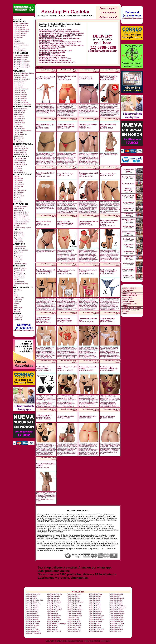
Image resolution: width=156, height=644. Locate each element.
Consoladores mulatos (21, 59)
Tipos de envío (108, 13)
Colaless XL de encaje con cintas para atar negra (109, 77)
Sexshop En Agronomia (33, 621)
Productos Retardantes (21, 284)
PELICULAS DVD (127, 300)
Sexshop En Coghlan (95, 604)
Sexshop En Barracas (32, 618)
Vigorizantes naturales (21, 264)
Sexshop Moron (44, 49)
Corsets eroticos (19, 120)
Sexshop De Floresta (116, 627)
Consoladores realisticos (21, 63)
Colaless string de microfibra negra (42, 368)
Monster (16, 69)
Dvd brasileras (18, 180)
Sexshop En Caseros (32, 610)
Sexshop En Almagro (74, 620)
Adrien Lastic (18, 290)
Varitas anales (18, 240)
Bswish (16, 296)
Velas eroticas (18, 260)
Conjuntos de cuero (20, 160)
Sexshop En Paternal (53, 621)
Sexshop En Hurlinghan (96, 594)
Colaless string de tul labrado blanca (107, 319)
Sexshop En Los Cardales (118, 608)
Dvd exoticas (18, 182)
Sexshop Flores (44, 42)
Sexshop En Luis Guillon (75, 610)
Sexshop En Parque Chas (96, 620)
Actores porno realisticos (21, 55)
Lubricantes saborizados (21, 45)
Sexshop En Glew (73, 596)
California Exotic (19, 298)
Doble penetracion (19, 276)
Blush (16, 294)
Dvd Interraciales (19, 192)
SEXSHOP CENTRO (128, 302)
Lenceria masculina (20, 152)
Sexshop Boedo (44, 40)
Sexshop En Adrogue (74, 621)
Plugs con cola (18, 242)
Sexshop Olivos (44, 54)
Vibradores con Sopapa (21, 102)
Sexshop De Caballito (116, 629)
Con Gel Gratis (18, 316)
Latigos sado (18, 166)
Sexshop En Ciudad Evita (117, 606)
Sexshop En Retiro (52, 625)
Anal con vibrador (19, 234)
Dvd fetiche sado (19, 184)
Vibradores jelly (19, 85)
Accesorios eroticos (20, 246)
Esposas (17, 254)
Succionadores (18, 210)
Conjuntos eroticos (20, 118)
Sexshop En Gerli (115, 596)
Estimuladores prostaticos (22, 222)
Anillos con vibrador (20, 77)
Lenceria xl (17, 124)
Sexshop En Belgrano (116, 616)
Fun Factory (18, 311)
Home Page (39, 68)
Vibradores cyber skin (20, 81)
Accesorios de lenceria (21, 109)
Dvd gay (16, 188)
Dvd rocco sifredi (19, 196)
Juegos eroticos (19, 256)
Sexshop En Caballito (116, 610)
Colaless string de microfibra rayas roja (65, 319)
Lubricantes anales (20, 27)
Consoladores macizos (21, 57)
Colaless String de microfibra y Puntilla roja (109, 368)
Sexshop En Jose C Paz (33, 594)
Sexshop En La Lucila (116, 594)
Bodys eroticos (18, 115)
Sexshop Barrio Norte (46, 33)
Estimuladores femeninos (22, 218)
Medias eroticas (19, 126)
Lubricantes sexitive (20, 49)
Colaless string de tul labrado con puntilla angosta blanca (43, 319)
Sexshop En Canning (95, 610)
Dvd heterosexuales (20, 190)
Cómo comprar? (108, 8)
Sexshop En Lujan (52, 612)
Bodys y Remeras (19, 146)
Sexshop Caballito (45, 38)
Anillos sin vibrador (20, 270)
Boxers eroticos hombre (21, 148)
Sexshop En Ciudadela (75, 606)
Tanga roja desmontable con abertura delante (89, 222)
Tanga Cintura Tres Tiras (66, 416)
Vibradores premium (20, 93)
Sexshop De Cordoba (74, 629)
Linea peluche (18, 170)
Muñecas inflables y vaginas (22, 228)
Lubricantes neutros (20, 35)
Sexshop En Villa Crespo (96, 629)
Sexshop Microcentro (46, 35)
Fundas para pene (19, 278)
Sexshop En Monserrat (75, 614)
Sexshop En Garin (31, 598)
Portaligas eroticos (20, 128)
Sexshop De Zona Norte (117, 623)
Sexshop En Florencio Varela (34, 600)
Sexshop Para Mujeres (128, 257)
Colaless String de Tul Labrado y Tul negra (44, 416)
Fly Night (17, 39)
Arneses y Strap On (20, 274)
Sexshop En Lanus (73, 604)
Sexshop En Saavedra (116, 625)
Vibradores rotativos (20, 100)
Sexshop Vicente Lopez (47, 61)
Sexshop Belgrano (45, 30)
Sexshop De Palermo (95, 625)
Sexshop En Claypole (53, 606)
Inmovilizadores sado (20, 164)
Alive (15, 292)
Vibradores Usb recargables (22, 104)
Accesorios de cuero (20, 158)
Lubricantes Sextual (20, 51)
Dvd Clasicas (18, 198)
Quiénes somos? (108, 17)
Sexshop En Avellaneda (117, 618)
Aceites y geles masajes (21, 24)
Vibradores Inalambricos (21, 89)
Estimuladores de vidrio (21, 214)
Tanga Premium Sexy (107, 416)
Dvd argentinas (19, 178)
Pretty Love (17, 302)
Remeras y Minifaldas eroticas (23, 130)
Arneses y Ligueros (20, 111)
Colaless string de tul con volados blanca (66, 271)
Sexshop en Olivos (73, 618)
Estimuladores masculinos (22, 220)
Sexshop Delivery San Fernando (56, 623)
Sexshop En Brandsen (74, 612)
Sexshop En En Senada (54, 602)
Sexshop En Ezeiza (95, 600)
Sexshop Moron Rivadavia (48, 50)
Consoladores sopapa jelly (22, 65)
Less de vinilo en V (85, 77)
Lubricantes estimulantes (21, 31)
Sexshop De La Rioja (95, 627)
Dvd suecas (17, 200)
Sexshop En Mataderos (117, 612)
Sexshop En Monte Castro (97, 616)
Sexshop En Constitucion (33, 604)
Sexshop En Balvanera (54, 618)
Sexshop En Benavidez (54, 616)
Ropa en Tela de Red (20, 134)
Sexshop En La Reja (53, 598)
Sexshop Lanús (44, 52)
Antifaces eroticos (19, 248)
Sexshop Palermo (45, 32)
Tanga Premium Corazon (87, 416)
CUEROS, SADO (127, 298)
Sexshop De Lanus (52, 627)
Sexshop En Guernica (53, 596)
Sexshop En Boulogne (95, 612)
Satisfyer (17, 304)
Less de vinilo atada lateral (45, 77)
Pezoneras (17, 262)
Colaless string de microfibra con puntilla (65, 222)
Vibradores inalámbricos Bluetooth (24, 73)
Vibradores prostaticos (21, 95)
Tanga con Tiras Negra (108, 174)
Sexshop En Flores (94, 598)
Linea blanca (18, 168)
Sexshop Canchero (116, 631)
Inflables (17, 280)
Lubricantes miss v (20, 43)
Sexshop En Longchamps (54, 608)
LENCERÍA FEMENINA (129, 294)
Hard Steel (17, 309)
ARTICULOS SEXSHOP (129, 288)
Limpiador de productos (21, 25)
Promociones (18, 320)
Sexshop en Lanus (94, 602)
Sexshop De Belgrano (74, 631)
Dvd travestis (18, 202)
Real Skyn (17, 41)
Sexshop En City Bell (32, 608)
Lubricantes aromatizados (22, 29)
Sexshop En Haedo (32, 596)
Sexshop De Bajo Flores (96, 631)
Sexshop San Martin (46, 56)
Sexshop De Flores (52, 629)
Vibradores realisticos (20, 97)
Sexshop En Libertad (32, 606)
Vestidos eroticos (19, 142)
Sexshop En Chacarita (74, 608)
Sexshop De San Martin (33, 625)
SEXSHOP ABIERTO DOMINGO (132, 308)
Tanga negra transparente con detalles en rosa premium (109, 222)
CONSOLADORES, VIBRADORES (128, 291)
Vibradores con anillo (20, 268)
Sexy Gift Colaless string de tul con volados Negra (46, 271)
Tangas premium (19, 138)
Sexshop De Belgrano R (33, 631)
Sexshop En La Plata (95, 596)
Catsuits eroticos (19, 117)
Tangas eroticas (19, 136)
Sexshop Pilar (44, 62)
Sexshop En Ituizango (74, 594)
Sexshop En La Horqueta (54, 594)
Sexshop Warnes (45, 57)
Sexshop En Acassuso (95, 621)
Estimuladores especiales (22, 216)
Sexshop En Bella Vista (75, 616)
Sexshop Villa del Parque (48, 37)
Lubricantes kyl (18, 37)
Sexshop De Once (31, 627)
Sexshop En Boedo (31, 614)
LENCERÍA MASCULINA (129, 296)
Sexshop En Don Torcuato (76, 602)
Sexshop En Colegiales (54, 604)
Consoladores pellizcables (22, 61)
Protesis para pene (20, 282)
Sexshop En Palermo (32, 620)
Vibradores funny (19, 83)
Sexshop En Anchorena (54, 620)
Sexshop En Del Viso (116, 602)
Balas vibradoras (19, 208)
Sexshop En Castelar (66, 12)
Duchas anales (18, 232)
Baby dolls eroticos (20, 113)
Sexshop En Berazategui (117, 614)
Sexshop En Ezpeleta (53, 600)
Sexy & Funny (18, 308)
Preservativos (18, 258)
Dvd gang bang (19, 186)
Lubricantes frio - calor (21, 33)
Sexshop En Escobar (116, 600)
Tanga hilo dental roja (65, 174)
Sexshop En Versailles (74, 627)
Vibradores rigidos (19, 91)
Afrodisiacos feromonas (21, 250)
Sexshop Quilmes (45, 47)
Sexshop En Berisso (95, 614)
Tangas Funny (18, 140)
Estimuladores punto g (21, 224)
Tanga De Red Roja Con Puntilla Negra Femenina (66, 125)
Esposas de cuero (19, 162)
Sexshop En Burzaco (32, 612)
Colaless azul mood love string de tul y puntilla (109, 271)
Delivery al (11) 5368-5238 (24, 326)
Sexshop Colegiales (46, 59)
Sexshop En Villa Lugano (33, 633)
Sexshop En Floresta (74, 598)
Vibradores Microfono (20, 99)
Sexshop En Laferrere (32, 602)
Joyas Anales (18, 238)
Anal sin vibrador (19, 236)
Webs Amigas (78, 592)
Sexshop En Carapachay (54, 610)
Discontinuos (18, 318)
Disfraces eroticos (19, 122)
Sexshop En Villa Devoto (54, 631)
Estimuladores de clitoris (21, 212)
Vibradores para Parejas (21, 75)
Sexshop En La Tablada (117, 598)
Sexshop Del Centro (95, 623)
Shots (16, 306)
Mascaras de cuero (20, 172)
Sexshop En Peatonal (116, 621)
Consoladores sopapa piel (22, 67)
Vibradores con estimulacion (22, 79)
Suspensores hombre (20, 154)
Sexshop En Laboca (74, 600)
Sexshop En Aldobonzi (117, 620)
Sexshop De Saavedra (74, 625)
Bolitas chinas (18, 272)
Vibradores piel (18, 87)
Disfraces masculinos (20, 150)
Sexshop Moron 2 (128, 270)
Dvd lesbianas (18, 194)
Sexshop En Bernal (52, 614)
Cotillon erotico (18, 252)
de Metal (17, 226)
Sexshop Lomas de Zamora (48, 45)
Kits (15, 286)
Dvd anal (17, 176)
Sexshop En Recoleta (74, 623)
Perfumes (17, 47)
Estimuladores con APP (21, 206)
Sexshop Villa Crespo (46, 44)
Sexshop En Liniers (95, 606)
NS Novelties (18, 300)
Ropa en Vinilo (18, 132)
